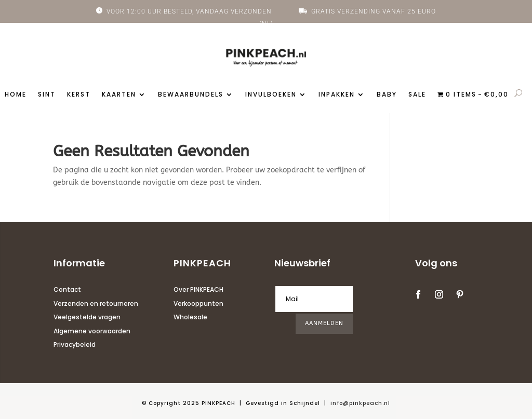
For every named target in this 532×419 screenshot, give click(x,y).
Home (16, 95)
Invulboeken (271, 95)
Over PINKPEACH (198, 289)
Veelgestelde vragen (87, 317)
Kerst (79, 95)
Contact (67, 289)
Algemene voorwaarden (92, 331)
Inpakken (337, 95)
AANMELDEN (324, 323)
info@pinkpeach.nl (360, 403)
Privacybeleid (75, 344)
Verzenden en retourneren (96, 303)
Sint (47, 95)
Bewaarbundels (191, 95)
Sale (417, 95)
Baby (387, 95)
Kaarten (119, 95)
